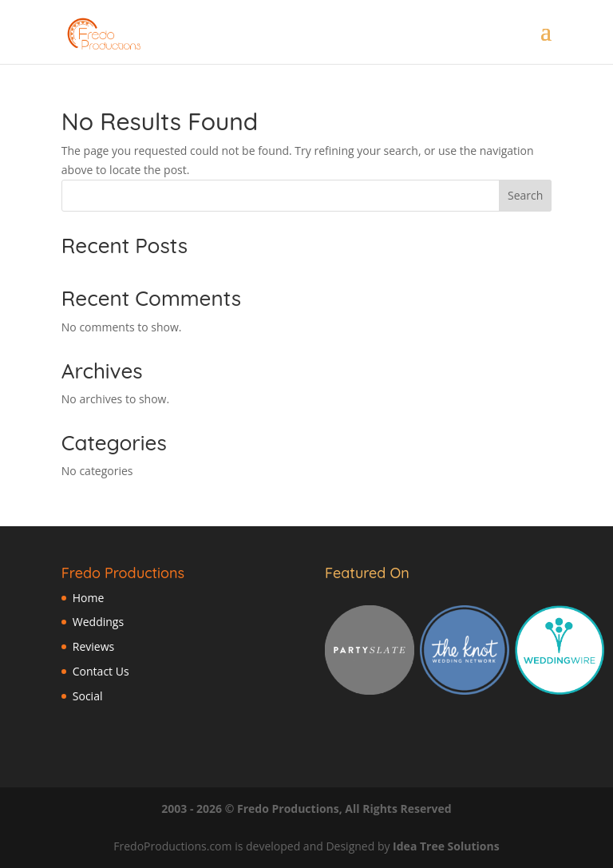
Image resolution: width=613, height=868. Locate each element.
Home (89, 598)
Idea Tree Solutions (446, 846)
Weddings (98, 622)
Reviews (93, 646)
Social (88, 696)
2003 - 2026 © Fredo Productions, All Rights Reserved (306, 809)
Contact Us (101, 671)
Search (525, 195)
